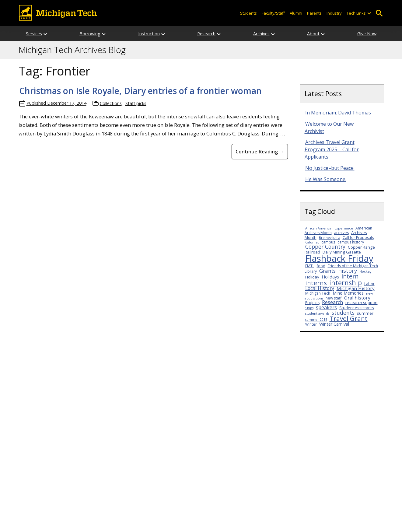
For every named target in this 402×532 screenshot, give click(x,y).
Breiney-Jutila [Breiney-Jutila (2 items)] (330, 238)
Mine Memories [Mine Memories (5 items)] (348, 293)
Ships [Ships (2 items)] (309, 308)
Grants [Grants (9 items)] (327, 271)
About (313, 34)
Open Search (379, 13)
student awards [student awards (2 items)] (317, 313)
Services (34, 34)
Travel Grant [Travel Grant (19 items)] (349, 318)
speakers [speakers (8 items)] (326, 307)
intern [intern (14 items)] (350, 276)
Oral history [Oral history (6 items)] (357, 298)
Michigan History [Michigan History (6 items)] (356, 288)
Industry (334, 13)
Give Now (367, 34)
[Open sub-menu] (369, 13)
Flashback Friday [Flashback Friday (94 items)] (339, 258)
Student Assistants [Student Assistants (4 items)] (357, 308)
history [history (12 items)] (348, 270)
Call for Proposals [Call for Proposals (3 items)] (358, 238)
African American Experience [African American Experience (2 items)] (329, 228)
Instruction (149, 34)
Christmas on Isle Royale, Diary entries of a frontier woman (140, 91)
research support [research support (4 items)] (362, 303)
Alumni (296, 13)
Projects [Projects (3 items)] (312, 303)
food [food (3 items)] (321, 266)
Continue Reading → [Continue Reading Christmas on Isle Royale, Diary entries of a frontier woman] (260, 152)
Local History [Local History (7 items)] (320, 288)
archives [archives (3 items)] (341, 233)
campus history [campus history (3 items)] (351, 242)
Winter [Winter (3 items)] (311, 324)
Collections (111, 103)
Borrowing (90, 34)
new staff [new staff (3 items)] (334, 298)
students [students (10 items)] (343, 313)
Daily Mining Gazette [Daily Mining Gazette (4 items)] (342, 252)
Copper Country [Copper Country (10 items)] (325, 247)
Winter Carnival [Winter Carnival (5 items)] (334, 324)
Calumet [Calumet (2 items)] (312, 242)
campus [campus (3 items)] (328, 242)
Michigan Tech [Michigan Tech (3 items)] (318, 293)
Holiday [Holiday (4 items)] (312, 277)
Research (206, 34)
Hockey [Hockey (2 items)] (365, 271)
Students (248, 13)
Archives (261, 34)
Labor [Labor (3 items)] (369, 284)
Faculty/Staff (273, 13)
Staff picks (136, 103)
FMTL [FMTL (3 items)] (310, 266)
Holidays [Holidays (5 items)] (330, 277)
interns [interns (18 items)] (316, 283)
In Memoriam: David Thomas (338, 113)
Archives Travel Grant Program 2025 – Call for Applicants (332, 149)
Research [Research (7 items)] (332, 302)
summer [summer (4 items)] (365, 313)
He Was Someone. (326, 179)
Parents (314, 13)
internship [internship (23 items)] (346, 283)
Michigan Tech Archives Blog (72, 50)
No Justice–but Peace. (330, 168)
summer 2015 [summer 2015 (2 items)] (316, 320)
